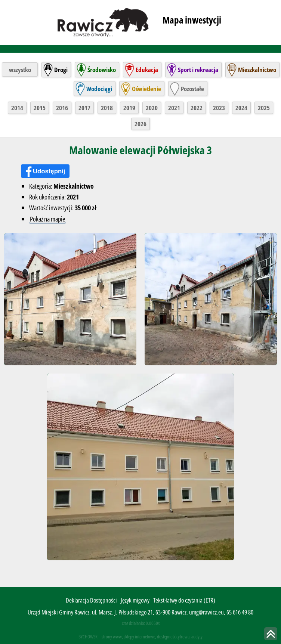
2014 (17, 108)
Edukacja (147, 70)
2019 (129, 108)
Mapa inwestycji (192, 20)
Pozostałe (192, 89)
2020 (152, 108)
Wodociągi (99, 89)
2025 (264, 108)
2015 (40, 108)
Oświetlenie (146, 89)
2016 (62, 108)
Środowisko (102, 70)
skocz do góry (271, 634)
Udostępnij (49, 171)
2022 (197, 108)
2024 (241, 108)
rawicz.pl (104, 22)
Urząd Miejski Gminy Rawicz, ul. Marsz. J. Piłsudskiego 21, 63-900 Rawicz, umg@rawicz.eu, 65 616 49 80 (140, 612)
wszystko (20, 70)
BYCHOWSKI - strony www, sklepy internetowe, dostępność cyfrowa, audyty (140, 637)
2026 (140, 124)
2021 (174, 108)
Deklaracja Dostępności (91, 600)
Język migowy (135, 600)
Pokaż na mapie (47, 219)
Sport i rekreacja (198, 70)
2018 (107, 108)
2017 (84, 108)
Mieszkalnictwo (257, 70)
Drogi (61, 70)
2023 (219, 108)
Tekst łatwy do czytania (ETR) (184, 600)
